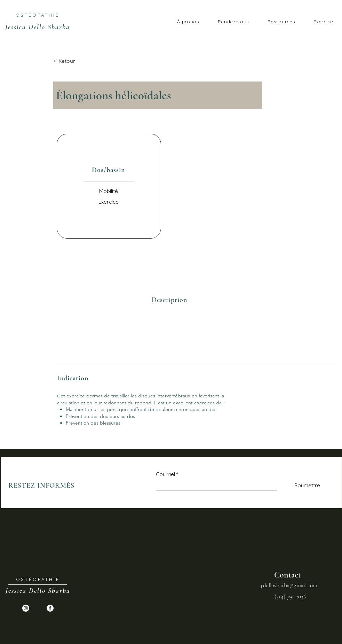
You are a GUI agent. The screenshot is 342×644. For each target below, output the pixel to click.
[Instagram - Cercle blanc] (26, 608)
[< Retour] (76, 61)
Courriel (165, 474)
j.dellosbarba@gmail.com (289, 585)
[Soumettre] (300, 485)
